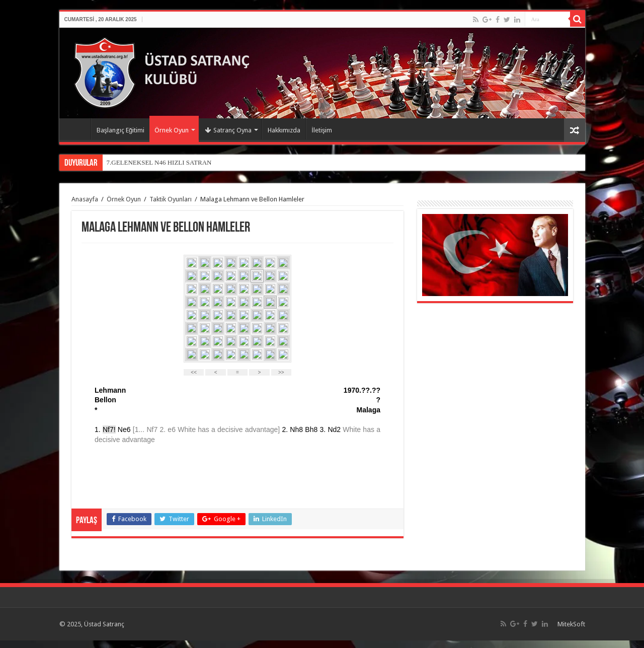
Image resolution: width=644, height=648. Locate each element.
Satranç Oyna (228, 130)
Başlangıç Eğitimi (121, 130)
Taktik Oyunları (171, 199)
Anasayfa (77, 129)
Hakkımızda (284, 130)
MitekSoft (571, 624)
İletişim (322, 130)
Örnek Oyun (172, 130)
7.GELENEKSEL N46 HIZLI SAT (152, 162)
